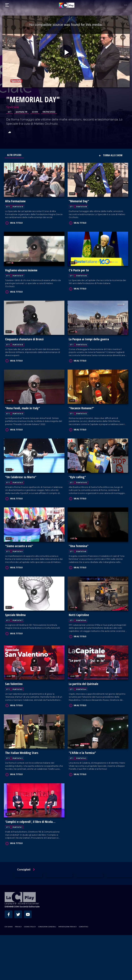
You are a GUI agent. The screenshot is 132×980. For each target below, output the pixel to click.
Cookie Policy (30, 922)
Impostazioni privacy (68, 922)
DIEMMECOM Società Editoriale (22, 902)
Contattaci (84, 922)
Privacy (18, 922)
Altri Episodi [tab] (14, 155)
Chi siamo (9, 922)
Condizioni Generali (47, 922)
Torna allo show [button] (111, 155)
